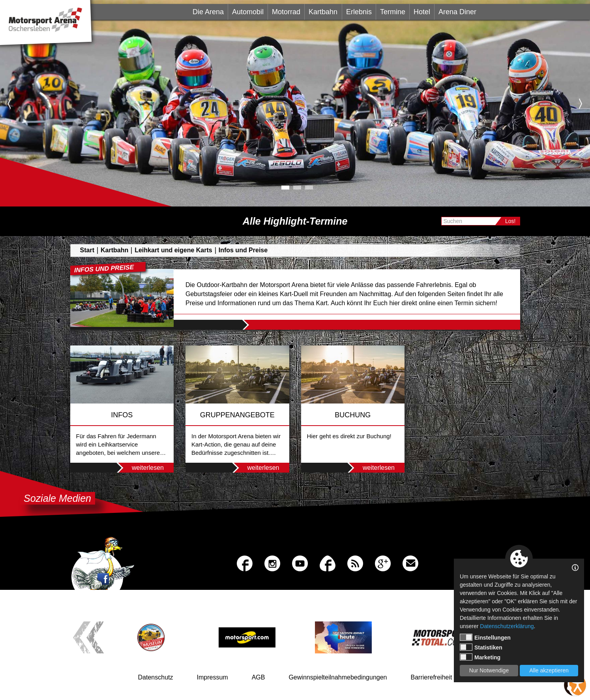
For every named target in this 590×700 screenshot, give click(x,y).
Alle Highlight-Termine (295, 221)
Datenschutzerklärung (507, 626)
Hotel (422, 12)
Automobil (248, 12)
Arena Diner (457, 12)
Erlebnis (359, 12)
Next (581, 103)
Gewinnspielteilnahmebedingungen (338, 677)
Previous (9, 103)
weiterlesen (138, 468)
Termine (393, 12)
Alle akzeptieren (549, 670)
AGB (258, 677)
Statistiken (481, 647)
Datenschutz (156, 677)
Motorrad (286, 12)
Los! (510, 221)
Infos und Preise (243, 250)
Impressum (213, 677)
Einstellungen (485, 637)
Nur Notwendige (489, 670)
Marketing (480, 657)
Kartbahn (323, 12)
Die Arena (208, 12)
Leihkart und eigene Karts (173, 250)
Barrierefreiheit (432, 677)
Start (87, 250)
